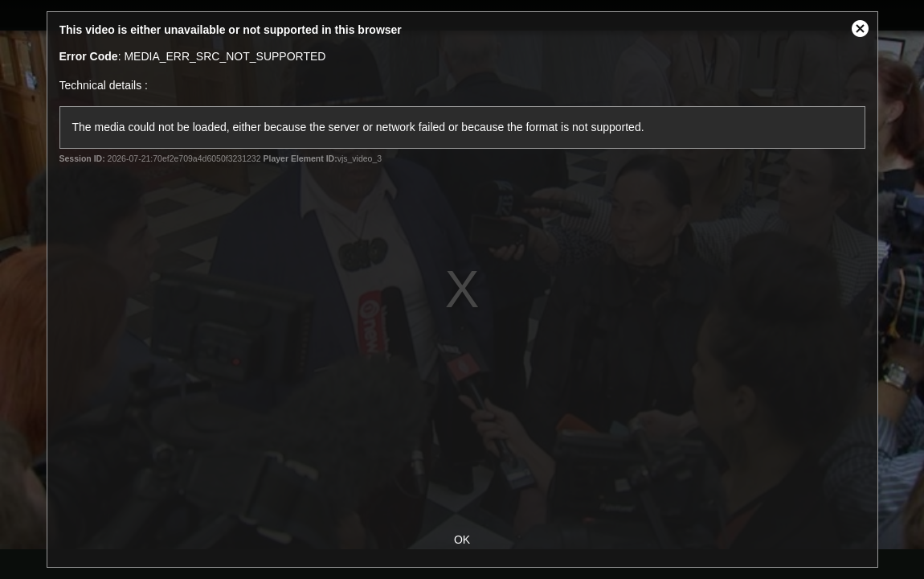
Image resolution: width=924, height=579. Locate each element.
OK (462, 540)
